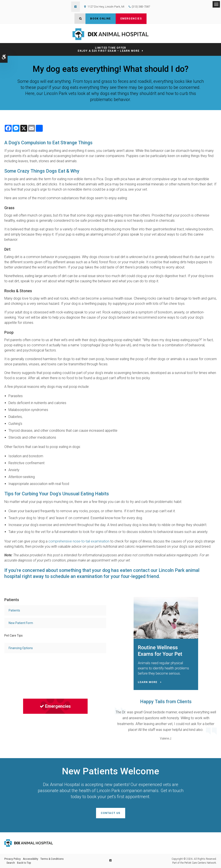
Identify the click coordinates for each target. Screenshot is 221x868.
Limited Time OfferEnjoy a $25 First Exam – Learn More (109, 49)
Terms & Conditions (52, 859)
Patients (14, 610)
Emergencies (131, 19)
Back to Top (24, 863)
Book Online (100, 19)
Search (11, 863)
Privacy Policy (13, 859)
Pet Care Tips (13, 635)
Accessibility (31, 859)
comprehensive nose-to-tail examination (79, 541)
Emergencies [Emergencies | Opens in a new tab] (55, 706)
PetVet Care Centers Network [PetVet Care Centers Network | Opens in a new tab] (200, 863)
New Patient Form (21, 623)
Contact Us (111, 813)
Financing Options (21, 648)
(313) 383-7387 (141, 7)
